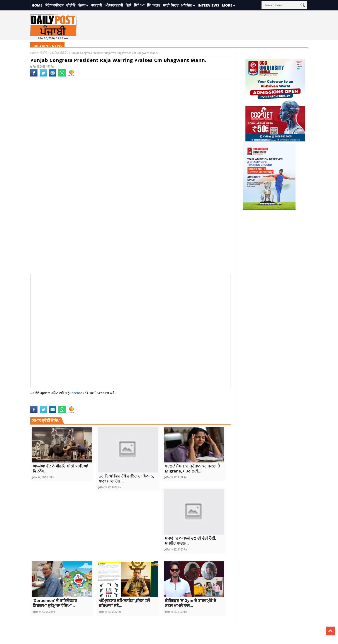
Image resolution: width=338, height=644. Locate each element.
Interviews (208, 5)
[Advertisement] (131, 118)
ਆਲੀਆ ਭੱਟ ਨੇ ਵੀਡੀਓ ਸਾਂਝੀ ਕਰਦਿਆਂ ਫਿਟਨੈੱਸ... (60, 468)
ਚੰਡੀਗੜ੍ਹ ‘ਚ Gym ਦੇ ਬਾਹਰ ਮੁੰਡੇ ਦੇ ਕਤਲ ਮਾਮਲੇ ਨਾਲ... (190, 603)
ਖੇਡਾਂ (128, 5)
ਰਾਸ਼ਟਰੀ (96, 5)
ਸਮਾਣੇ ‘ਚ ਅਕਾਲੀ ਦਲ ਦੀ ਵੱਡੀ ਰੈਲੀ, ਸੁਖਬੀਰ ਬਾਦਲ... (190, 541)
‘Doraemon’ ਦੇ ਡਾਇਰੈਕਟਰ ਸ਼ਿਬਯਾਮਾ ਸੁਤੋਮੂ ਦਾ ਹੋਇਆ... (55, 603)
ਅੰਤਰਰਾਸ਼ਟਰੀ (114, 5)
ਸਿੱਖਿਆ (139, 5)
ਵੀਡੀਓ (71, 5)
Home (37, 5)
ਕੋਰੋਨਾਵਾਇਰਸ (54, 5)
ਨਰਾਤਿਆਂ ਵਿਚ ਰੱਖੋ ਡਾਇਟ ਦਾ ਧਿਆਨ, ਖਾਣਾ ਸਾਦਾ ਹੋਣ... (127, 478)
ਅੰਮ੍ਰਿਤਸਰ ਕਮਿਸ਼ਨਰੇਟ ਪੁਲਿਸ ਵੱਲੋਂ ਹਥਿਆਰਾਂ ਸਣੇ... (124, 603)
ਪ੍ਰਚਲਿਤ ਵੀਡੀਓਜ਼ (59, 53)
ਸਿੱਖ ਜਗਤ (154, 5)
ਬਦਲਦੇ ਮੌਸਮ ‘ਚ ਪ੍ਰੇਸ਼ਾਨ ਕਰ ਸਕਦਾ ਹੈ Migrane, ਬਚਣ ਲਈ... (192, 468)
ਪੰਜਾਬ (82, 5)
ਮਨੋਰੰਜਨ (187, 5)
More (227, 5)
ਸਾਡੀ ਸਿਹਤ (171, 5)
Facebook (78, 393)
